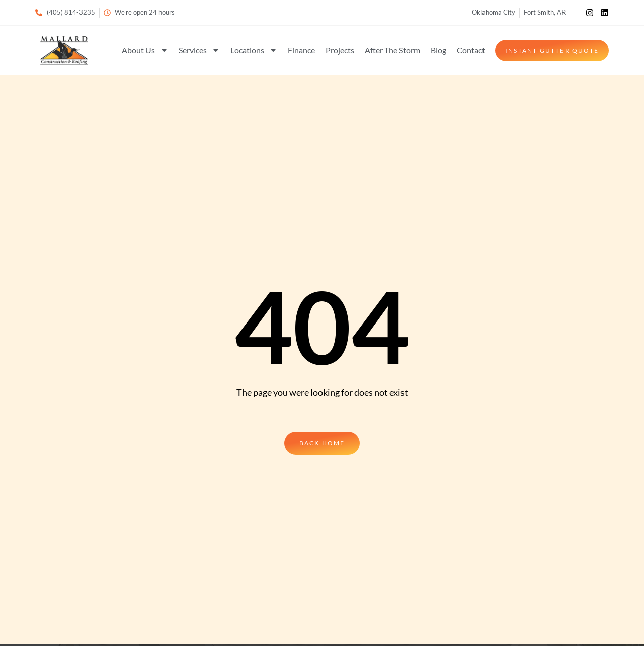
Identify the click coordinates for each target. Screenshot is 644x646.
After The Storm (392, 50)
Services (199, 50)
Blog (438, 50)
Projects (340, 50)
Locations (254, 50)
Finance (301, 50)
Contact (471, 50)
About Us (145, 50)
